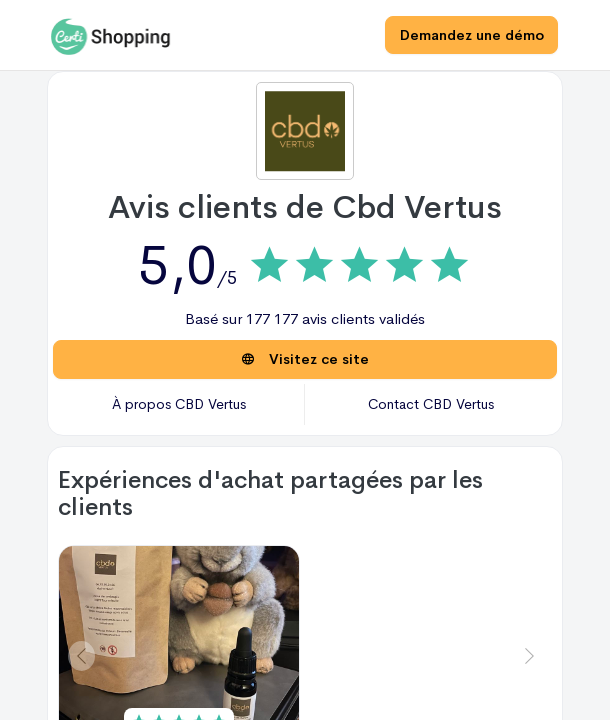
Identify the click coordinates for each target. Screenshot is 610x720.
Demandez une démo (471, 35)
